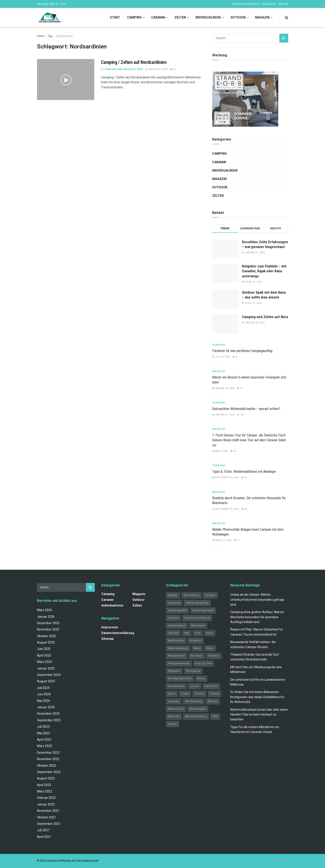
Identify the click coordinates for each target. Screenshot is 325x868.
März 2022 (45, 791)
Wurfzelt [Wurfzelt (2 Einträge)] (174, 716)
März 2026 (45, 610)
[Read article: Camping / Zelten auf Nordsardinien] (66, 80)
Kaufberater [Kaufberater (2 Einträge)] (176, 641)
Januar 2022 (46, 804)
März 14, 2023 (222, 540)
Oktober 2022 (46, 766)
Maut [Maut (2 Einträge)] (197, 648)
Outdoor (238, 17)
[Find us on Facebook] (287, 861)
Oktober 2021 (46, 817)
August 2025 (46, 642)
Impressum (269, 4)
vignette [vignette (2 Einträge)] (174, 701)
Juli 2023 (43, 727)
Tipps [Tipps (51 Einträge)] (185, 694)
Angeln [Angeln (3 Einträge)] (173, 595)
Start (115, 17)
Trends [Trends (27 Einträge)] (199, 694)
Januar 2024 (46, 707)
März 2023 (45, 746)
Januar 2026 (46, 617)
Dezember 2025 (48, 623)
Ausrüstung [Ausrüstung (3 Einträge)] (191, 595)
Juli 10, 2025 (221, 357)
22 (244, 478)
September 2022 (49, 772)
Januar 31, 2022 (156, 69)
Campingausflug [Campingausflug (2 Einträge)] (197, 603)
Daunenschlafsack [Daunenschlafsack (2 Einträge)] (197, 618)
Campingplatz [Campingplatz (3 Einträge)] (177, 610)
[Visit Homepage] (50, 18)
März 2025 (45, 662)
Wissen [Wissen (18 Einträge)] (213, 701)
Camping (134, 17)
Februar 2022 (46, 798)
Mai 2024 (43, 701)
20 (244, 509)
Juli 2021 (43, 830)
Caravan (158, 17)
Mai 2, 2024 (220, 451)
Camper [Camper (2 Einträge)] (210, 595)
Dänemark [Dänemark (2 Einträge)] (198, 626)
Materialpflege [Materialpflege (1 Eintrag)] (178, 648)
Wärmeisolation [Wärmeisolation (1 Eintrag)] (196, 716)
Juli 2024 (43, 688)
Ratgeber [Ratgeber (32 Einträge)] (174, 671)
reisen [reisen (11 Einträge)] (195, 686)
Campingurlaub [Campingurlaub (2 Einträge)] (203, 610)
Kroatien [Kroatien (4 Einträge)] (196, 641)
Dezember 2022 (48, 753)
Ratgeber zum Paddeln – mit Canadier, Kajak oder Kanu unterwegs (264, 271)
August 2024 (46, 681)
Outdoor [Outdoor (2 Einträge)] (214, 656)
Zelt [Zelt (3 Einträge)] (215, 716)
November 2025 (48, 629)
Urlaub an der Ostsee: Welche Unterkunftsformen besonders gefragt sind (257, 600)
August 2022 (46, 778)
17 (237, 540)
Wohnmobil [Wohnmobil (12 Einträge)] (176, 709)
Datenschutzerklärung (245, 4)
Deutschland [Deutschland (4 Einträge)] (177, 626)
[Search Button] (287, 18)
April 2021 (44, 837)
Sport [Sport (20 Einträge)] (172, 694)
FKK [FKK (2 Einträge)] (187, 633)
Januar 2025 (46, 668)
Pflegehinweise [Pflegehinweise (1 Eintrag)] (179, 663)
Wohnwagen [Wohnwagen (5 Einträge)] (198, 709)
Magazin (262, 17)
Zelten (180, 17)
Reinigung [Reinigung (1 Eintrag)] (193, 671)
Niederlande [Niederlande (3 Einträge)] (177, 656)
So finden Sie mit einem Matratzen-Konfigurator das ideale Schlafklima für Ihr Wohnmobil (257, 697)
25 (173, 69)
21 (235, 357)
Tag (50, 36)
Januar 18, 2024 (223, 388)
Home (41, 36)
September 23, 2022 (226, 478)
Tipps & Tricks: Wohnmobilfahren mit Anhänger (244, 472)
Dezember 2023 (48, 714)
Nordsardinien (64, 36)
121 (240, 415)
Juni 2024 (44, 694)
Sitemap (283, 4)
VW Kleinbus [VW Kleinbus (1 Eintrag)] (193, 701)
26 (233, 451)
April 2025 (44, 655)
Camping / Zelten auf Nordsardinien (134, 62)
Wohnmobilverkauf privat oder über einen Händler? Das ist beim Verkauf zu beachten (259, 715)
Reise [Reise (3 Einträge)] (201, 678)
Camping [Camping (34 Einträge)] (174, 603)
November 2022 (48, 759)
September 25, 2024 (226, 509)
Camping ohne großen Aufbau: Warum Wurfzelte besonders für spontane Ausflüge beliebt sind (257, 617)
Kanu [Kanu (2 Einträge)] (210, 633)
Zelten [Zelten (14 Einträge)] (173, 724)
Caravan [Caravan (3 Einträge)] (173, 618)
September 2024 (49, 675)
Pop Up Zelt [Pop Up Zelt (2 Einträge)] (204, 663)
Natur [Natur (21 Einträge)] (210, 648)
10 (240, 388)
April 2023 (44, 740)
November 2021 (48, 811)
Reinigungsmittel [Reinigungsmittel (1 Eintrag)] (180, 678)
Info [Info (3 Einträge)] (198, 633)
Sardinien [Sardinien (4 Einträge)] (211, 686)
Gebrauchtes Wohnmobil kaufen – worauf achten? (246, 409)
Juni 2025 (44, 649)
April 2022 (44, 785)
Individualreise (208, 17)
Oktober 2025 (46, 636)
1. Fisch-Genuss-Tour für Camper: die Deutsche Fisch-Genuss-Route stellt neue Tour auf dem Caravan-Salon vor (249, 440)
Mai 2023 (43, 733)
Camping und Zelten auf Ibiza (265, 317)
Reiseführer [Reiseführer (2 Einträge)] (176, 686)
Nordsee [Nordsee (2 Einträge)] (197, 656)
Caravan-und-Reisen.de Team (124, 69)
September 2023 (49, 720)
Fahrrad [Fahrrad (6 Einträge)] (173, 633)
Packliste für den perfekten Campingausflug (242, 351)
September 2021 (49, 824)
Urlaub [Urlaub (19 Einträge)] (214, 694)
